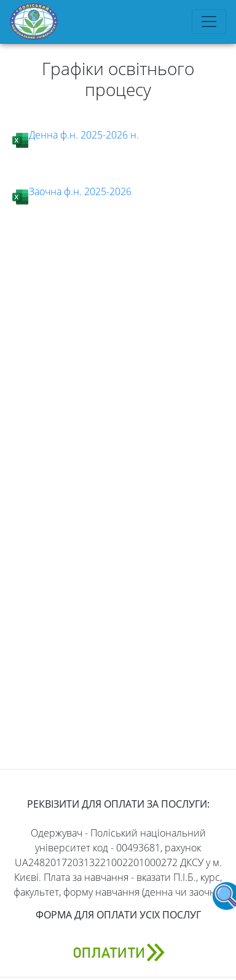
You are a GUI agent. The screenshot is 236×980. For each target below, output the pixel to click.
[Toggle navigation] (209, 22)
